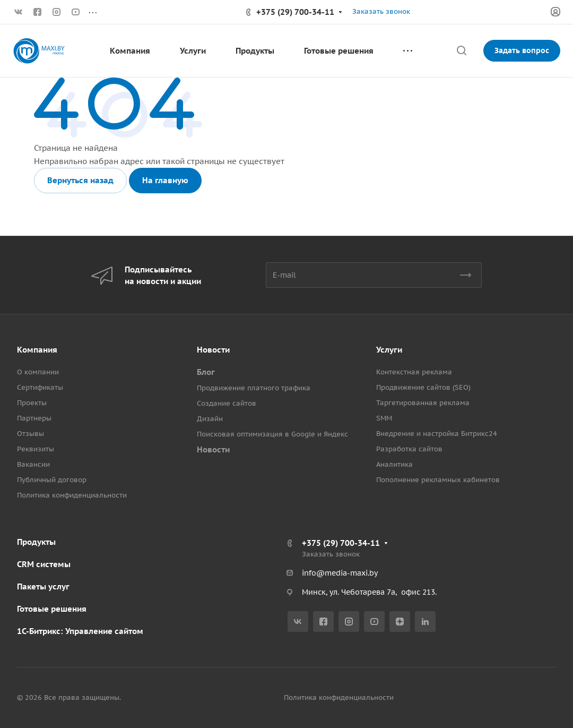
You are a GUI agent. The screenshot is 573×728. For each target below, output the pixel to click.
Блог (206, 372)
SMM (384, 418)
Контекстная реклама (414, 372)
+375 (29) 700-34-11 (295, 12)
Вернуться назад (80, 180)
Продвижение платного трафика (254, 388)
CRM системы (44, 564)
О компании (38, 372)
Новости (213, 350)
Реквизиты (36, 449)
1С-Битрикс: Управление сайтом (80, 631)
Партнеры (34, 418)
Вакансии (33, 464)
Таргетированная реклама (423, 403)
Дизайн (210, 419)
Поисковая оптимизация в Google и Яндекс (272, 434)
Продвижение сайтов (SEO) (423, 387)
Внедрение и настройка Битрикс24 (437, 434)
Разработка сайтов (409, 449)
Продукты (36, 542)
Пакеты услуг (43, 586)
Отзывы (31, 434)
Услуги (389, 350)
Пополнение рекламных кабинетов (438, 480)
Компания (37, 350)
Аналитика (394, 464)
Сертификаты (40, 387)
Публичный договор (52, 480)
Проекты (32, 403)
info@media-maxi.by (340, 573)
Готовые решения (52, 609)
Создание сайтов (227, 403)
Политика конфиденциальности (72, 495)
